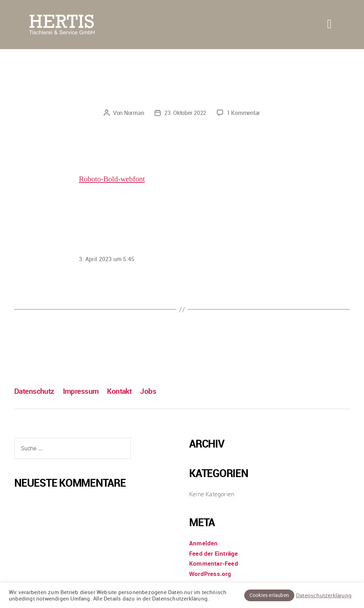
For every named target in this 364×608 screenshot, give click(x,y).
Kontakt (119, 391)
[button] (330, 24)
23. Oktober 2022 (185, 113)
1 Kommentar (243, 113)
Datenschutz (34, 391)
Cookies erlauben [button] (269, 595)
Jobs (148, 391)
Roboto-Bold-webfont (112, 179)
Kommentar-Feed (214, 563)
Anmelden (204, 543)
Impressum (81, 391)
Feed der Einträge (213, 553)
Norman (134, 113)
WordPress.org (210, 574)
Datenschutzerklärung (324, 596)
